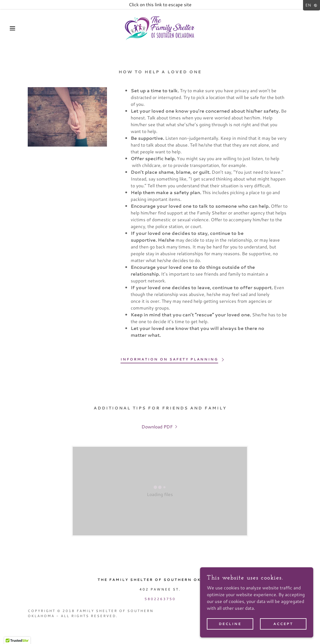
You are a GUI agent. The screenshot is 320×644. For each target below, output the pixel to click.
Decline (230, 624)
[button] (16, 28)
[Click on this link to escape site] (160, 5)
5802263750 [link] (160, 599)
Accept (283, 624)
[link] (160, 28)
